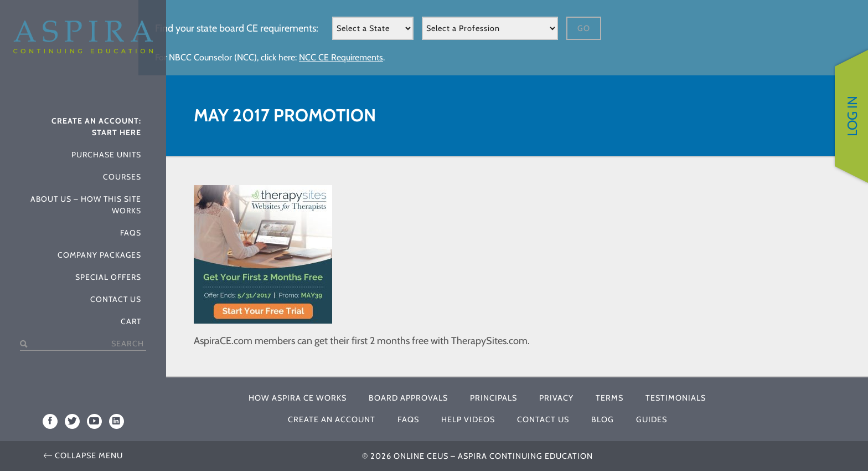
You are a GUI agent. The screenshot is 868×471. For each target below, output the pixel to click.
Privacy (556, 398)
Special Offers (108, 277)
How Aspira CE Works (298, 398)
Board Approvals (408, 398)
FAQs (131, 233)
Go (584, 28)
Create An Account (332, 419)
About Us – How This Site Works (86, 205)
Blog (603, 419)
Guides (652, 419)
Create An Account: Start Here (96, 127)
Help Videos (468, 419)
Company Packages (99, 255)
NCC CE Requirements (341, 57)
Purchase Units (106, 155)
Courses (122, 177)
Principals (494, 398)
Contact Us (116, 299)
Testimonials (676, 398)
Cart (131, 321)
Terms (609, 398)
